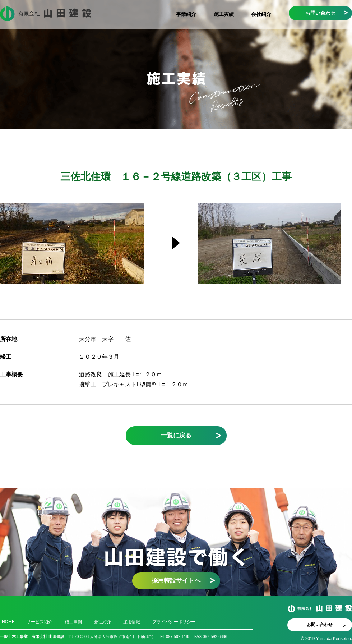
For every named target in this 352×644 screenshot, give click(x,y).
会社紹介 (261, 14)
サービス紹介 (40, 622)
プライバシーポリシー (174, 622)
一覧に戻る (176, 435)
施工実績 (224, 14)
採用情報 (131, 622)
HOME (8, 622)
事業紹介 (186, 14)
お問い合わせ (320, 13)
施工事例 (73, 622)
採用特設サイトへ (176, 580)
